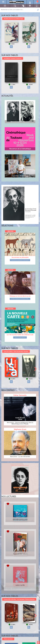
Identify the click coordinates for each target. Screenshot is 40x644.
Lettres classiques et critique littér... (20, 299)
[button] (35, 35)
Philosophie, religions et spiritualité (20, 260)
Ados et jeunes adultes (20, 338)
